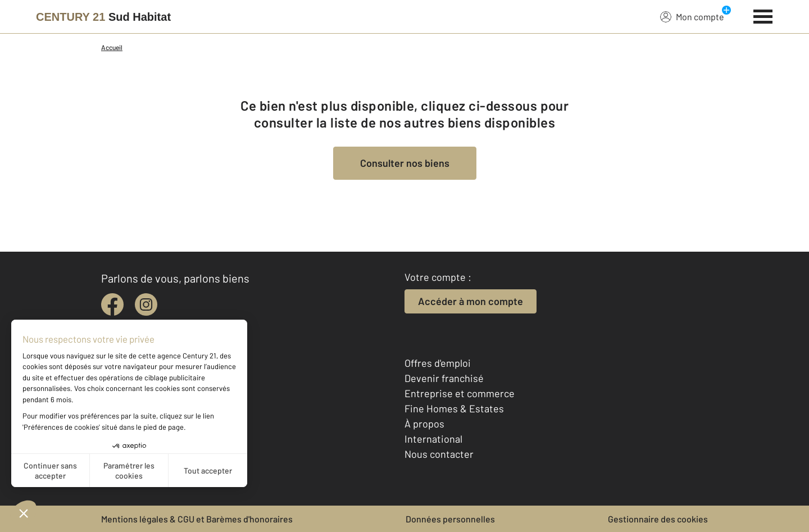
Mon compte (692, 16)
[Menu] (763, 15)
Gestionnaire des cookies (658, 519)
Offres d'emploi (438, 363)
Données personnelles (450, 519)
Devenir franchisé (444, 378)
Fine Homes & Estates (454, 408)
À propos (424, 424)
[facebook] (112, 304)
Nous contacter (439, 454)
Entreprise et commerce (460, 393)
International (433, 439)
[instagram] (146, 304)
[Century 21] (103, 17)
